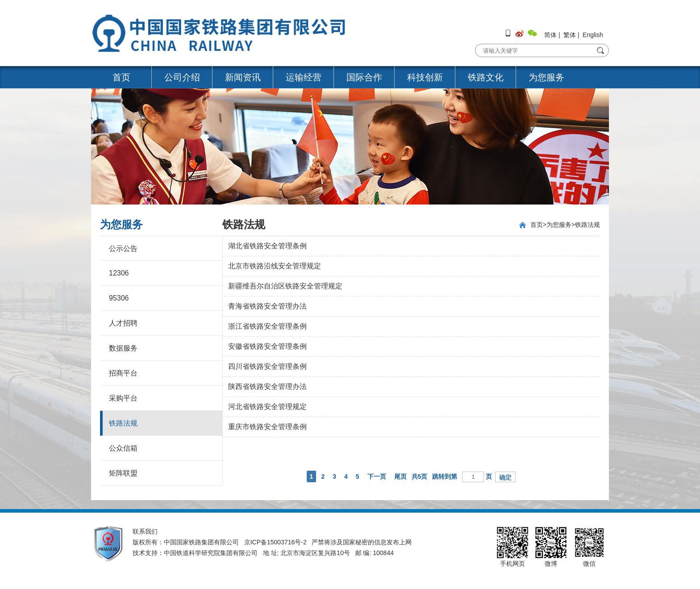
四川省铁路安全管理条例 (267, 366)
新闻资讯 (243, 77)
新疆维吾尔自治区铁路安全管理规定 (285, 286)
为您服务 (546, 77)
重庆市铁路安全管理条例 (267, 427)
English (593, 35)
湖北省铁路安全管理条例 (267, 246)
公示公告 (123, 249)
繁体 (570, 35)
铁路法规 (123, 423)
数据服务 (123, 348)
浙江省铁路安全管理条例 (267, 326)
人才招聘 (123, 323)
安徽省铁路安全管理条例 (267, 346)
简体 (550, 35)
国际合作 (364, 77)
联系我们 (145, 531)
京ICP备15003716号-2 (275, 542)
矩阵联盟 (123, 473)
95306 (119, 298)
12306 (119, 273)
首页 (121, 77)
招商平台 (123, 373)
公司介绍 (182, 77)
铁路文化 (486, 77)
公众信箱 (123, 448)
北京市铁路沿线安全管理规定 (275, 266)
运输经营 (304, 77)
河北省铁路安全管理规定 (267, 407)
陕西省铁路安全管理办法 (267, 386)
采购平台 (123, 398)
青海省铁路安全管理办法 (267, 306)
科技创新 (425, 77)
